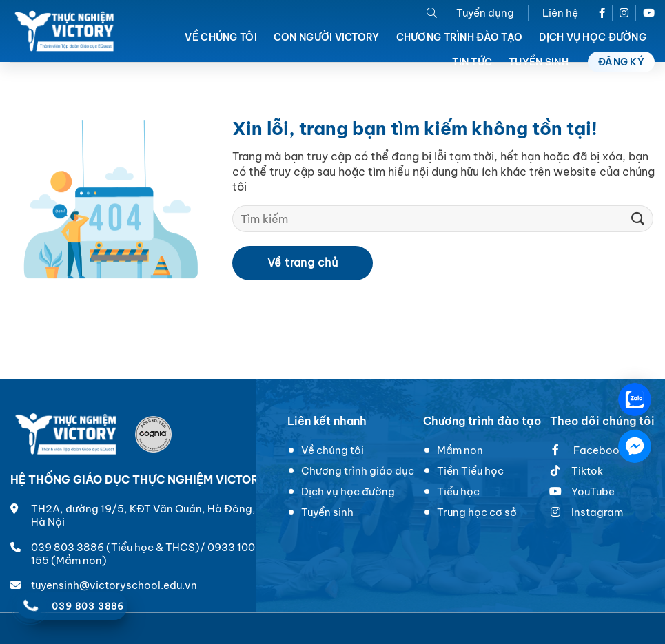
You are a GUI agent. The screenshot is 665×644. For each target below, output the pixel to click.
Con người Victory (327, 37)
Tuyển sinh (327, 512)
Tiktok (587, 471)
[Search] (432, 12)
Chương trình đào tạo (460, 37)
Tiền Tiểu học (470, 471)
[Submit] (638, 219)
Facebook (587, 450)
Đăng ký (621, 62)
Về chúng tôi (221, 37)
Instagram (597, 512)
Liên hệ (560, 13)
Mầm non (460, 450)
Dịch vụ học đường (593, 37)
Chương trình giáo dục (358, 471)
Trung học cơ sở (477, 512)
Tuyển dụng (485, 13)
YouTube (582, 491)
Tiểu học (458, 491)
